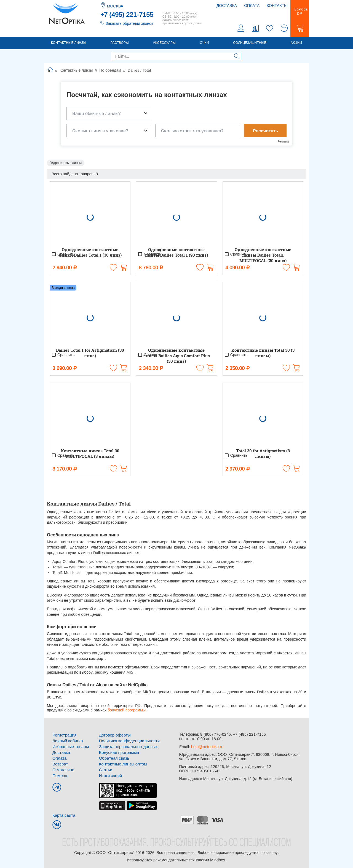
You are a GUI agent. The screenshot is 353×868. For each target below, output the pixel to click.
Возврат (60, 763)
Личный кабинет (67, 741)
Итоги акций (110, 774)
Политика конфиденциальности (128, 741)
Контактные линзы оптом (121, 763)
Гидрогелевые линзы (66, 163)
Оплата (252, 6)
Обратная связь (113, 757)
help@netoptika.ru (207, 747)
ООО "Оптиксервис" (115, 850)
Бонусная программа (118, 752)
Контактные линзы (69, 43)
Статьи (105, 768)
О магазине (63, 768)
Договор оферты (114, 735)
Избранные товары (69, 746)
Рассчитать (265, 131)
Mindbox (218, 858)
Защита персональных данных (127, 746)
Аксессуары (164, 43)
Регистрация (64, 735)
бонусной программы (126, 711)
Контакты (277, 6)
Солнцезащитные (250, 43)
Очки (204, 43)
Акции (296, 43)
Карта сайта (63, 813)
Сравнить (63, 255)
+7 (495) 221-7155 (127, 15)
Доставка (227, 6)
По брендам (110, 71)
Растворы (119, 43)
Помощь (60, 774)
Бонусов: (300, 12)
